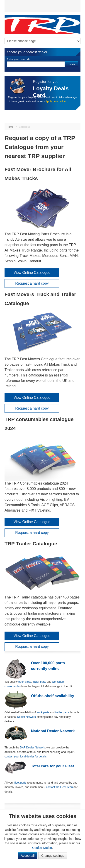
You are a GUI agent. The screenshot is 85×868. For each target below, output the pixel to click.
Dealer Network (26, 717)
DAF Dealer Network (32, 748)
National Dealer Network (53, 731)
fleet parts (20, 783)
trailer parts (40, 682)
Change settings (53, 856)
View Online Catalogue (32, 273)
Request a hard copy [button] (32, 283)
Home (10, 127)
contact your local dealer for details (25, 757)
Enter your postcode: (19, 59)
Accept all (28, 856)
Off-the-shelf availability (53, 696)
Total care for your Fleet (53, 766)
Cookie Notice (42, 848)
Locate (71, 64)
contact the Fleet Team (60, 787)
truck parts (25, 682)
